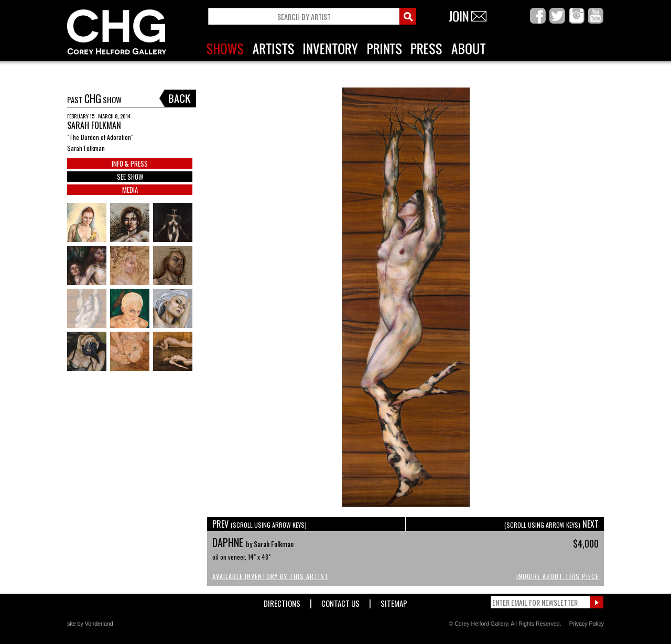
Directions (282, 601)
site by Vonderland (90, 624)
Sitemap (394, 601)
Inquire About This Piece (558, 576)
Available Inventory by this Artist (270, 576)
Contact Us (340, 601)
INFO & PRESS (130, 163)
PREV (259, 524)
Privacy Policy (587, 624)
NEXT (551, 524)
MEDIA (130, 190)
